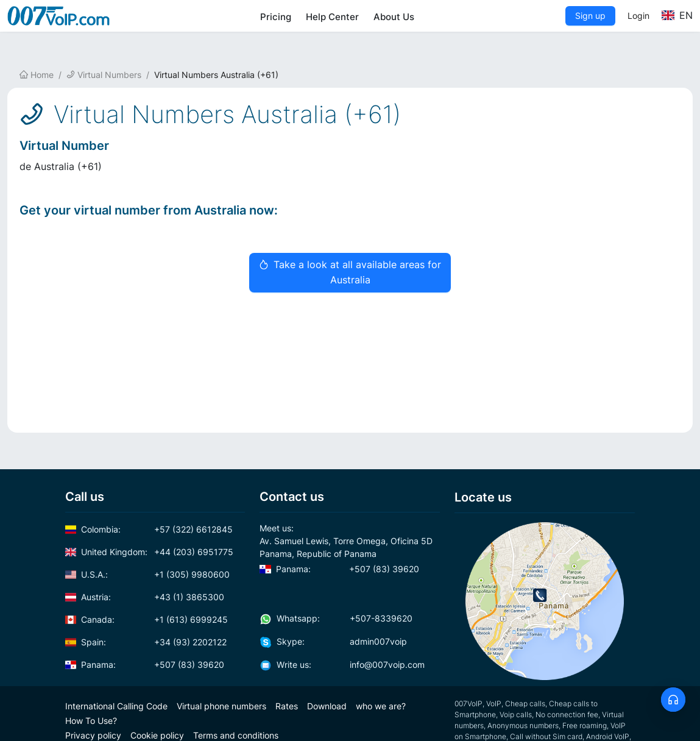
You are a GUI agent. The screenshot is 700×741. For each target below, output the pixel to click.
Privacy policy (93, 735)
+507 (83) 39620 (145, 665)
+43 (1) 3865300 (145, 597)
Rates (287, 706)
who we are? (381, 706)
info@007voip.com (342, 665)
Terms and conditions (236, 735)
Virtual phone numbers (221, 706)
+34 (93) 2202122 (146, 642)
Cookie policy (157, 735)
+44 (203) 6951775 (150, 552)
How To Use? (91, 721)
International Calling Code (116, 706)
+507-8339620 (336, 619)
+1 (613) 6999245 (147, 619)
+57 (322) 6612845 (149, 529)
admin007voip (333, 642)
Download (327, 706)
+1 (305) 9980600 (148, 574)
